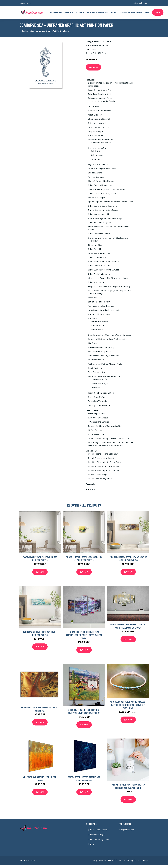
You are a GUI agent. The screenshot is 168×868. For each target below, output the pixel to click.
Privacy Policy (133, 860)
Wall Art (101, 42)
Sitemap (144, 860)
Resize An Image (97, 835)
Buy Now (93, 67)
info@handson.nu (140, 3)
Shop (158, 12)
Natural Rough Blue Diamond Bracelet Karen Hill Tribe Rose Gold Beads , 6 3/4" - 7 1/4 (128, 705)
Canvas (108, 42)
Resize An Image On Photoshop (92, 12)
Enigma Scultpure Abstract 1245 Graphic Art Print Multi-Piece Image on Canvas (84, 635)
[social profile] (30, 3)
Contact (103, 860)
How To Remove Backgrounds (126, 12)
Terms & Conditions (117, 860)
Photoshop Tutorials (61, 12)
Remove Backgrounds (100, 839)
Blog (148, 12)
